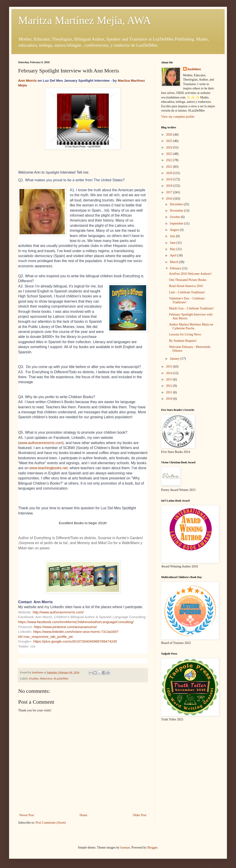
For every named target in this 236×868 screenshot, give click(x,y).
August (175, 230)
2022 (170, 160)
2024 (170, 147)
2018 (170, 186)
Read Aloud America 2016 (186, 286)
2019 (170, 179)
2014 (170, 373)
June (173, 243)
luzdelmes (194, 69)
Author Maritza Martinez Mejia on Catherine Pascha (191, 326)
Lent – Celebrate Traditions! (187, 292)
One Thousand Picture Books (188, 280)
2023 (170, 154)
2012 (170, 386)
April (173, 255)
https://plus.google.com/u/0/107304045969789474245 (75, 641)
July (173, 236)
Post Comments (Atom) (51, 823)
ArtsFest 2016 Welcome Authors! (190, 274)
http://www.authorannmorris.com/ (58, 612)
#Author (34, 679)
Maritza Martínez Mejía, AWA (85, 20)
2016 (170, 199)
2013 (170, 379)
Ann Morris (27, 80)
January (175, 359)
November (177, 211)
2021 (170, 167)
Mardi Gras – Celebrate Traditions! (191, 308)
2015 (170, 367)
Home (84, 815)
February (176, 268)
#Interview (46, 679)
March (174, 262)
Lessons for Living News (185, 334)
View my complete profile (178, 117)
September (177, 224)
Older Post (140, 815)
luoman (125, 848)
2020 (170, 173)
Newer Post (27, 815)
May (173, 249)
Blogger (152, 848)
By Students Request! (183, 341)
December (177, 204)
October (175, 217)
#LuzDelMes (61, 679)
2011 (170, 392)
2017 (170, 192)
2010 (170, 399)
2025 (170, 141)
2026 (170, 135)
